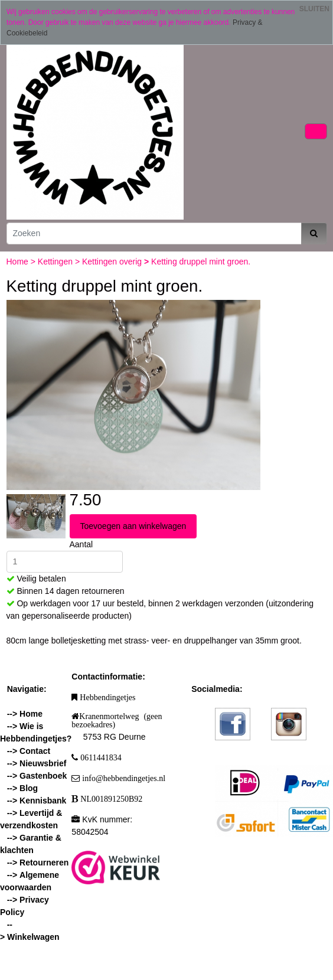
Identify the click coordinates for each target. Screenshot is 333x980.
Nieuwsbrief (43, 763)
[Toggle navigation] (316, 131)
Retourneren (44, 863)
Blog (29, 788)
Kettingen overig (113, 262)
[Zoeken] (154, 233)
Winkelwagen (33, 937)
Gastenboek (43, 776)
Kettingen (56, 262)
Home (19, 262)
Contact (35, 751)
